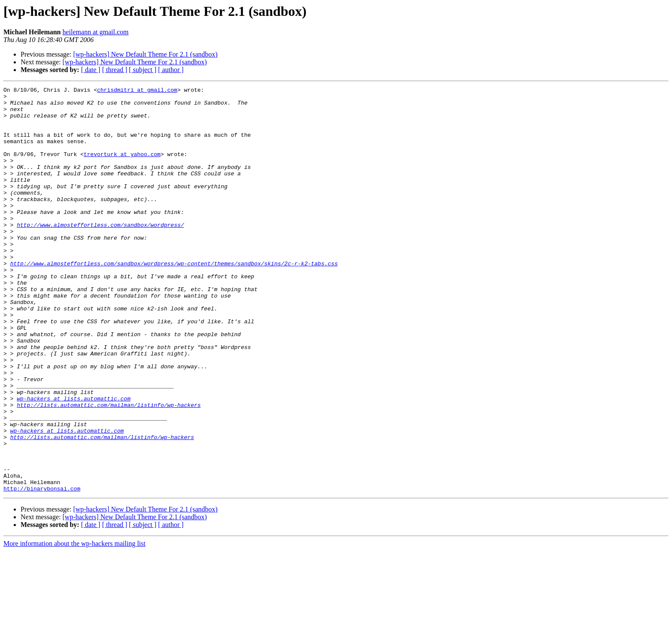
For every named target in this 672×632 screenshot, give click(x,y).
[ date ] (91, 70)
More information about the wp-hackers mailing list (74, 624)
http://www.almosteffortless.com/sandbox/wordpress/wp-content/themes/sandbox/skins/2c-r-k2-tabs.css (174, 299)
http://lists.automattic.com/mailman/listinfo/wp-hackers (109, 469)
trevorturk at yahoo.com (122, 168)
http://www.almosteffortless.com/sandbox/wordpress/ (100, 253)
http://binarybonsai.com (42, 569)
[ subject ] (143, 70)
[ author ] (171, 70)
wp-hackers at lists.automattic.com (73, 461)
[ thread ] (115, 70)
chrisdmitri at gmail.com (137, 91)
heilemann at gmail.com (96, 32)
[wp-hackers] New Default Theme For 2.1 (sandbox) (145, 54)
